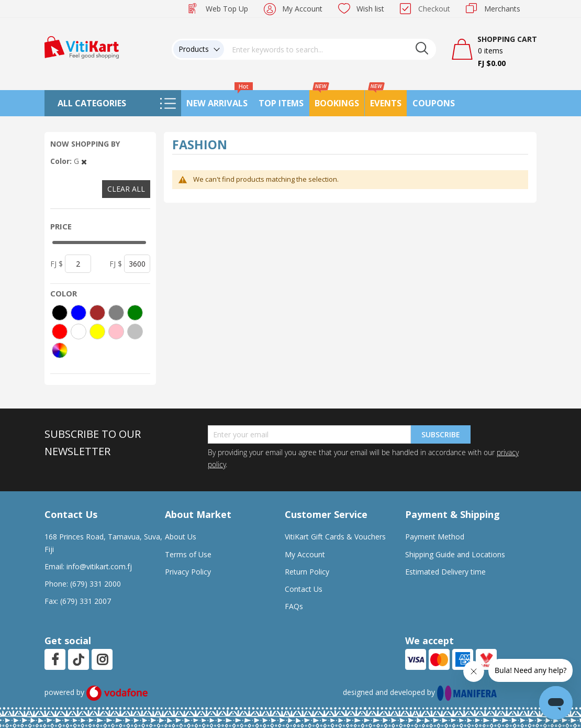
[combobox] (330, 49)
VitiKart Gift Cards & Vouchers (335, 537)
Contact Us (304, 589)
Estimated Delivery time (445, 572)
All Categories (92, 103)
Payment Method (435, 537)
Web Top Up (227, 9)
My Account (302, 9)
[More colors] (60, 350)
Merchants (502, 9)
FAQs (294, 606)
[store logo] (82, 46)
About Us (181, 537)
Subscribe (441, 434)
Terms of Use (188, 554)
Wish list (370, 9)
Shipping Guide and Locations (455, 554)
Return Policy (307, 572)
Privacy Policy (188, 572)
